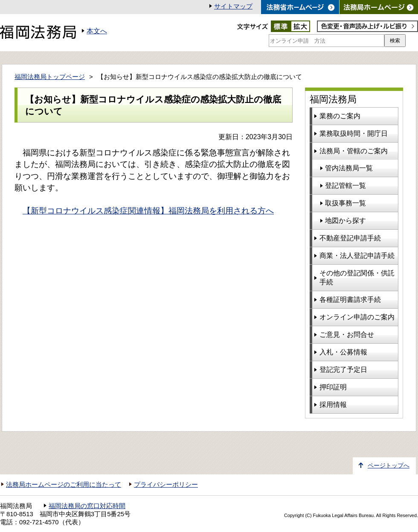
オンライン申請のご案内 (357, 317)
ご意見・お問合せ (347, 335)
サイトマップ (233, 6)
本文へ (97, 31)
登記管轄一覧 (345, 186)
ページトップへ (389, 466)
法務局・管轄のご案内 (354, 151)
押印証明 (333, 387)
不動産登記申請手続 (350, 238)
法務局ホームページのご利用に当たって (64, 485)
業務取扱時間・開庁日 (354, 133)
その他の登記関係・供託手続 (357, 278)
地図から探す (345, 221)
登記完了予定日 (343, 370)
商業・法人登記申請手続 (357, 256)
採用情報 (333, 405)
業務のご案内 (340, 116)
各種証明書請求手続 (350, 300)
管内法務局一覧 (349, 168)
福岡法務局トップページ (50, 77)
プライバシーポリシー (166, 485)
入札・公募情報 (343, 352)
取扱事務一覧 (345, 203)
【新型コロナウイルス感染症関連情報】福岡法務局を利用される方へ (148, 211)
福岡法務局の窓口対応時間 (87, 506)
